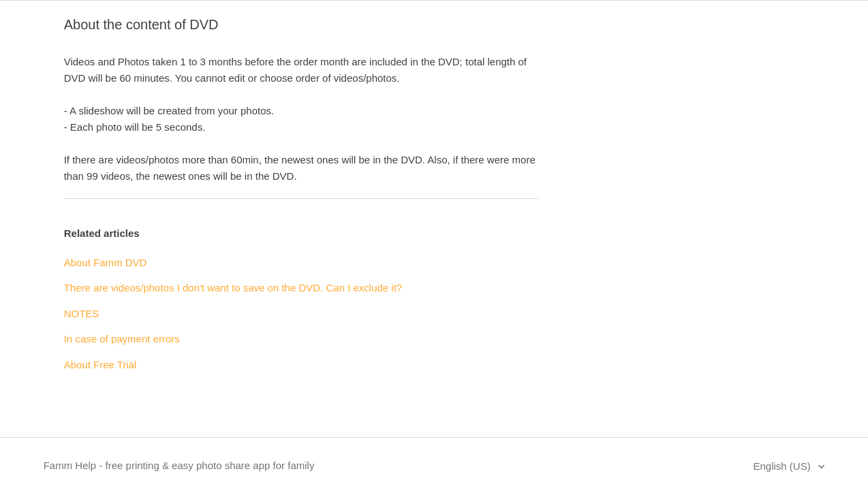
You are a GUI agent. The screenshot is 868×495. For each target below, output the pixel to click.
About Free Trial (100, 365)
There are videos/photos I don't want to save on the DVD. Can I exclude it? (233, 288)
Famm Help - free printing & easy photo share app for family (179, 465)
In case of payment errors (122, 339)
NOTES (82, 314)
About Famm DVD (106, 262)
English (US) (783, 466)
